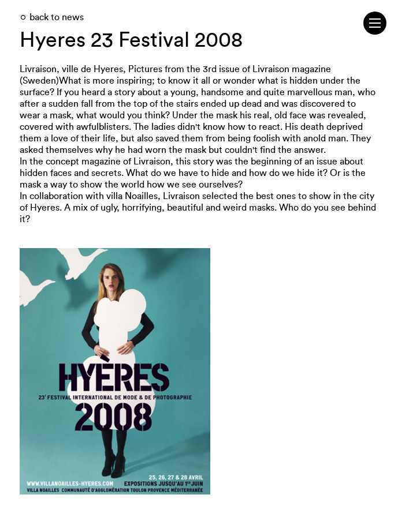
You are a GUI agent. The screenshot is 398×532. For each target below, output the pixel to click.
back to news (57, 17)
